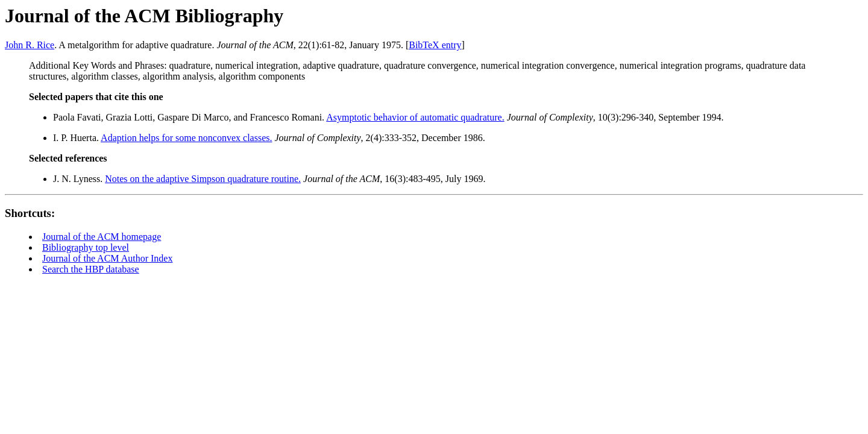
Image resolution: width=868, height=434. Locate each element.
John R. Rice (30, 45)
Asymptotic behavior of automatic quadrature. (415, 117)
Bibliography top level (86, 247)
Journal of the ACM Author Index (107, 258)
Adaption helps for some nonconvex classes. (186, 138)
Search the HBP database (91, 269)
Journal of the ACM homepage (102, 237)
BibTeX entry (435, 45)
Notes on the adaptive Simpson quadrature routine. (203, 179)
